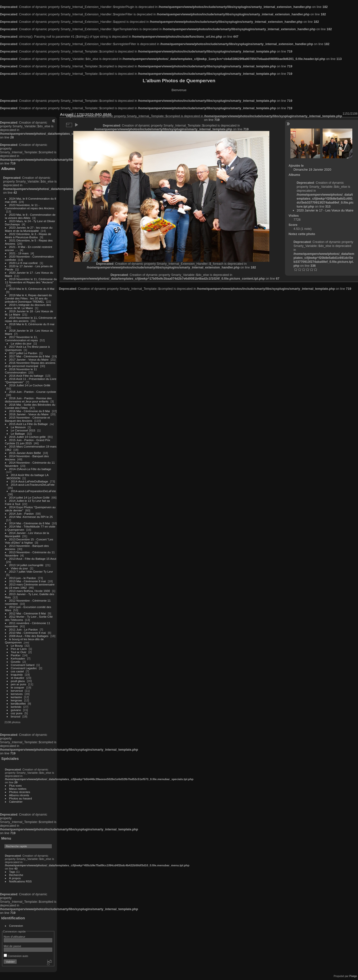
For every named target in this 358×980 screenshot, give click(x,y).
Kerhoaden (18, 658)
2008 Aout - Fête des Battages (29, 636)
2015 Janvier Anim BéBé (25, 453)
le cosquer (18, 687)
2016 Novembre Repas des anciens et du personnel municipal (30, 364)
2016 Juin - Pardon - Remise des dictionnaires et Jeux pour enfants (28, 400)
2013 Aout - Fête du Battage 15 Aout (33, 559)
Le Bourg (17, 646)
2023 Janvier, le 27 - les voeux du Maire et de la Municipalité (29, 229)
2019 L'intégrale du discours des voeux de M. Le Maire (28, 306)
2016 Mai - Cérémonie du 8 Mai (30, 411)
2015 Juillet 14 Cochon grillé (27, 437)
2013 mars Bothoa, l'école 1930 (30, 591)
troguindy (17, 675)
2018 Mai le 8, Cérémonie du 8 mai (32, 324)
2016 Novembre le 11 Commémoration (21, 371)
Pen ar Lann (19, 649)
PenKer (16, 655)
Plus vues (15, 785)
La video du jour (21, 343)
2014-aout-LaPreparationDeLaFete (34, 491)
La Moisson (18, 427)
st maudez (18, 678)
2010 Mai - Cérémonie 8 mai (27, 633)
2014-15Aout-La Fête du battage (30, 469)
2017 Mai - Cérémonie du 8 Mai (30, 356)
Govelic (16, 662)
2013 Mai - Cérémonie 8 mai (27, 581)
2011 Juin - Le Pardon (24, 629)
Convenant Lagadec (24, 668)
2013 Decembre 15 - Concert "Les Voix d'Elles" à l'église (29, 541)
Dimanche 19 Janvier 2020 (312, 170)
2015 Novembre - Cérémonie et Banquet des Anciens (27, 419)
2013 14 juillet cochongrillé (27, 565)
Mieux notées (18, 789)
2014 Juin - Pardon (21, 514)
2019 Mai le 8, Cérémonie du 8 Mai (32, 289)
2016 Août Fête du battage (26, 376)
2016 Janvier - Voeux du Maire (29, 414)
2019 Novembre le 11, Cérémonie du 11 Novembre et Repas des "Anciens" (31, 281)
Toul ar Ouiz (19, 652)
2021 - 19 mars (19, 253)
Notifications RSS (21, 881)
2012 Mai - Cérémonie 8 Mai (27, 613)
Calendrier (16, 802)
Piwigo (353, 976)
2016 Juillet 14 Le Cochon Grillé (30, 385)
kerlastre (16, 697)
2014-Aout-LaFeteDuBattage (29, 481)
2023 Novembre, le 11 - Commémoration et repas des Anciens (30, 207)
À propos (15, 878)
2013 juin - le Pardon (23, 578)
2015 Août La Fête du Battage (28, 424)
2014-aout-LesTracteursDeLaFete (33, 485)
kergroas (17, 700)
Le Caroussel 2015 (23, 430)
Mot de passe (13, 946)
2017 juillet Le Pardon (23, 353)
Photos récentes (20, 792)
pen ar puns (19, 684)
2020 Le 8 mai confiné (24, 263)
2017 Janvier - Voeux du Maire (29, 359)
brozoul (16, 716)
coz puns (17, 713)
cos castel (17, 671)
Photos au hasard (21, 798)
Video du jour (19, 568)
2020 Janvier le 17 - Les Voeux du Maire (325, 210)
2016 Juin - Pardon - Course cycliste (33, 392)
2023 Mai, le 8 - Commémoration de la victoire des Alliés (30, 216)
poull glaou (18, 681)
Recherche (16, 875)
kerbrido (16, 707)
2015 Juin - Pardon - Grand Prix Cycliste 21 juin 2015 (28, 442)
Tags (12, 872)
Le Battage (18, 434)
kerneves (17, 694)
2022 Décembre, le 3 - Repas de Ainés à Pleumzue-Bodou (28, 236)
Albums (8, 169)
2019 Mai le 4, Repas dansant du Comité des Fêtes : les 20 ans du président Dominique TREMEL (28, 298)
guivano (16, 710)
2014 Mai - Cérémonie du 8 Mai (30, 523)
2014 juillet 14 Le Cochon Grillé (29, 497)
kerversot (17, 691)
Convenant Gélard (23, 665)
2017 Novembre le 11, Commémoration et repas (21, 339)
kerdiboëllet (18, 703)
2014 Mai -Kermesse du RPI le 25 (31, 517)
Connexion (16, 926)
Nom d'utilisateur (14, 937)
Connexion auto (16, 956)
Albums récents (19, 795)
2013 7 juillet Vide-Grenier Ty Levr (31, 571)
